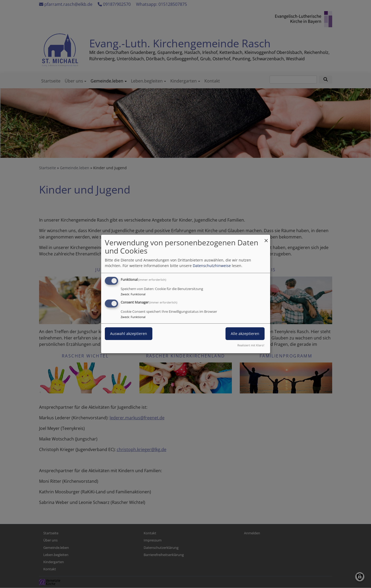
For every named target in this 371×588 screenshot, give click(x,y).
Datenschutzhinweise (212, 266)
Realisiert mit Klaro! (251, 345)
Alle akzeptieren (245, 334)
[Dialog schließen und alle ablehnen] (266, 238)
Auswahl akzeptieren (129, 334)
